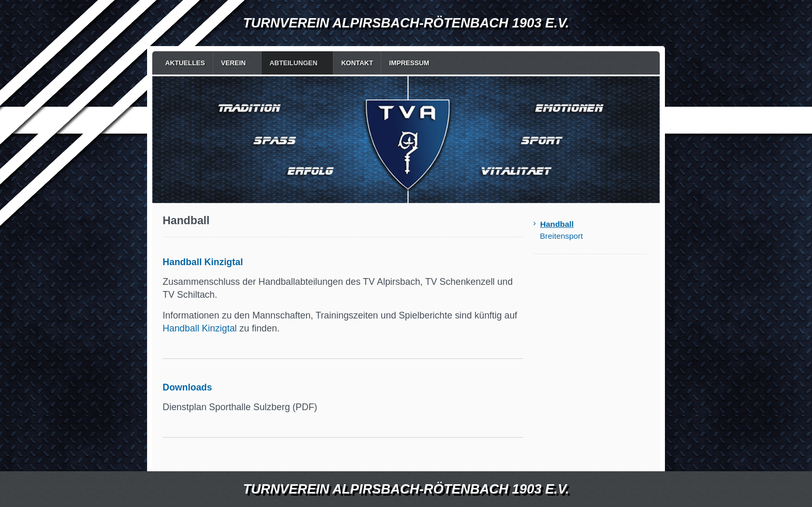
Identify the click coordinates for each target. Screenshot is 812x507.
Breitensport (562, 236)
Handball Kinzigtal (200, 328)
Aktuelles (185, 63)
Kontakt (357, 63)
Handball (557, 224)
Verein (234, 63)
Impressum (409, 63)
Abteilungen (293, 63)
